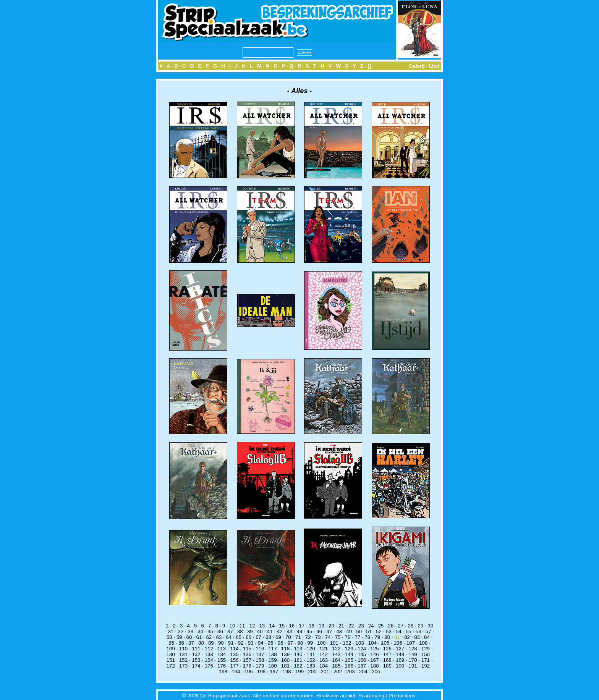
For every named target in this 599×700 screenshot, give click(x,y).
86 (181, 643)
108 (423, 643)
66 (249, 637)
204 (363, 672)
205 (376, 672)
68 (268, 637)
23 (361, 626)
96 (281, 643)
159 (272, 660)
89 (211, 643)
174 (196, 666)
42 (280, 631)
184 (324, 666)
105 (385, 643)
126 (387, 649)
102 (347, 643)
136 (247, 654)
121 (324, 649)
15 (282, 626)
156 (234, 660)
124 (362, 649)
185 (336, 666)
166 (362, 660)
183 (311, 666)
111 (196, 649)
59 (179, 637)
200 (312, 672)
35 (210, 631)
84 (427, 637)
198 (287, 672)
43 (290, 631)
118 (285, 649)
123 (349, 649)
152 (183, 660)
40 (260, 631)
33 (190, 631)
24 (371, 626)
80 (387, 637)
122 (336, 649)
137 (260, 654)
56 (418, 631)
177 (234, 666)
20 (331, 626)
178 (247, 666)
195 (248, 672)
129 (426, 649)
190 (400, 666)
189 (387, 666)
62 (209, 637)
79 (377, 637)
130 (171, 654)
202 (338, 672)
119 (298, 649)
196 (261, 672)
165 (349, 660)
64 (229, 637)
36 (220, 631)
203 (350, 672)
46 (319, 631)
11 (242, 626)
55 (409, 631)
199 (299, 672)
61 (199, 637)
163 (324, 660)
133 (209, 654)
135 (234, 654)
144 (349, 654)
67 (258, 637)
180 (272, 666)
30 (430, 626)
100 (321, 643)
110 (183, 649)
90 (221, 643)
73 (318, 637)
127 (400, 649)
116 (260, 649)
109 (171, 649)
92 (241, 643)
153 (196, 660)
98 (300, 643)
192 (426, 666)
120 (311, 649)
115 (247, 649)
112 (209, 649)
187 (362, 666)
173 (183, 666)
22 (351, 626)
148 (400, 654)
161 (298, 660)
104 (372, 643)
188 (374, 666)
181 (285, 666)
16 (292, 626)
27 (401, 626)
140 (298, 654)
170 (413, 660)
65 (239, 637)
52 (379, 631)
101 (334, 643)
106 (398, 643)
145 (362, 654)
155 (222, 660)
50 (359, 631)
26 (391, 626)
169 (400, 660)
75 (338, 637)
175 (209, 666)
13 (262, 626)
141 (311, 654)
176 (222, 666)
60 (189, 637)
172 (171, 666)
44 (300, 631)
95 (271, 643)
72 (308, 637)
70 (288, 637)
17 (302, 626)
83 (417, 637)
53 (389, 631)
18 (312, 626)
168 (387, 660)
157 (247, 660)
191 (413, 666)
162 (311, 660)
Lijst (434, 66)
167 (374, 660)
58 (169, 637)
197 (274, 672)
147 (387, 654)
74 (328, 637)
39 (250, 631)
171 (426, 660)
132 (196, 654)
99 (310, 643)
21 (341, 626)
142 (324, 654)
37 (230, 631)
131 (183, 654)
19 (321, 626)
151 (171, 660)
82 (407, 637)
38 (240, 631)
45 (310, 631)
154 (209, 660)
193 (223, 672)
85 (171, 643)
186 (349, 666)
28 (410, 626)
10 (232, 626)
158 (260, 660)
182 (298, 666)
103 (359, 643)
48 (339, 631)
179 (260, 666)
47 (329, 631)
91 (231, 643)
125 (374, 649)
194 (236, 672)
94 (261, 643)
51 (369, 631)
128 (413, 649)
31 (171, 631)
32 (181, 631)
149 (413, 654)
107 (411, 643)
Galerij (417, 66)
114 (234, 649)
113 (222, 649)
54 (399, 631)
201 (325, 672)
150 (426, 654)
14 (272, 626)
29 (420, 626)
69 (278, 637)
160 (285, 660)
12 (252, 626)
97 (290, 643)
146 (374, 654)
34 (200, 631)
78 (367, 637)
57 (428, 631)
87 (191, 643)
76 (348, 637)
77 (358, 637)
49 (349, 631)
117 (272, 649)
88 (201, 643)
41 (270, 631)
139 (285, 654)
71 (298, 637)
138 (272, 654)
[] (369, 66)
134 (222, 654)
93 (251, 643)
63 (219, 637)
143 (336, 654)
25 (381, 626)
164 (336, 660)
